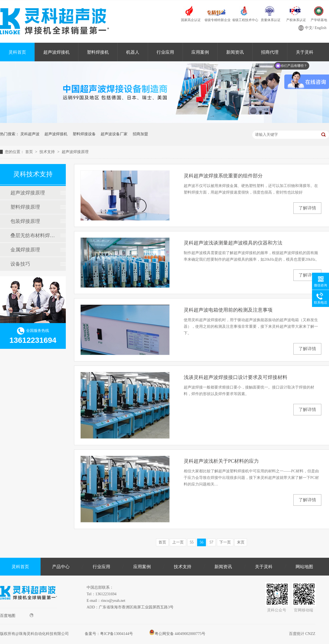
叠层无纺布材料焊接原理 (33, 235)
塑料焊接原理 (25, 207)
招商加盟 (140, 134)
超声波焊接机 (56, 52)
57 (211, 542)
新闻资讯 (235, 52)
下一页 (225, 542)
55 (192, 542)
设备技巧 (20, 264)
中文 (309, 28)
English (321, 28)
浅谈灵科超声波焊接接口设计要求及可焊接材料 (236, 377)
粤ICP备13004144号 (117, 634)
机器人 (133, 52)
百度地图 (17, 616)
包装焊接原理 (25, 221)
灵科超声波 (30, 134)
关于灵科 (264, 567)
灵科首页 (17, 52)
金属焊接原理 (25, 250)
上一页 (178, 542)
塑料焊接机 (98, 52)
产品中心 (61, 567)
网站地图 (304, 567)
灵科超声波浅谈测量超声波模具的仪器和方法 (233, 243)
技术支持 (48, 152)
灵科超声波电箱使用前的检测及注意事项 (228, 310)
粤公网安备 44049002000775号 (177, 634)
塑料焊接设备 (84, 134)
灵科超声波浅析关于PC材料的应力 (221, 461)
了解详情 (307, 208)
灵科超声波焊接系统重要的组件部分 (223, 176)
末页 (241, 542)
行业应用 (165, 52)
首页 (30, 152)
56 (202, 542)
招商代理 (270, 52)
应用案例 (200, 52)
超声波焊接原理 (75, 152)
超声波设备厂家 (114, 134)
